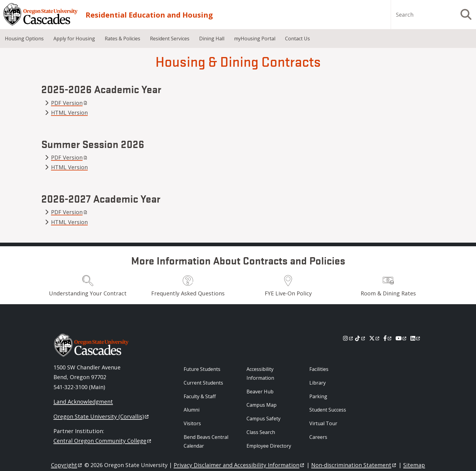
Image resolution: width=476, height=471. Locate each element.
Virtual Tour (323, 423)
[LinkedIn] (416, 338)
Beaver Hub (260, 392)
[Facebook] (388, 338)
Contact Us (297, 39)
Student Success (328, 410)
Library (318, 383)
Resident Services (170, 39)
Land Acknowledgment (83, 402)
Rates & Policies (122, 39)
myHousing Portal (255, 39)
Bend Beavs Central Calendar (206, 441)
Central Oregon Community (103, 441)
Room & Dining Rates (388, 293)
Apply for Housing (74, 39)
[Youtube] (401, 338)
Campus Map (262, 405)
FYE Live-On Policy (288, 293)
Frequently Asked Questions (188, 293)
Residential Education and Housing (149, 15)
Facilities (319, 369)
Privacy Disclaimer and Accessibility (239, 465)
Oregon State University (102, 416)
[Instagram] (348, 338)
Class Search (261, 432)
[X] (375, 338)
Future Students (202, 369)
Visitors (192, 423)
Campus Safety (263, 419)
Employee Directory (269, 446)
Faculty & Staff (200, 396)
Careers (318, 437)
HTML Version (69, 113)
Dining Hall (212, 39)
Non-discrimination (354, 465)
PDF (70, 103)
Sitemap (414, 465)
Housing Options (24, 39)
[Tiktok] (360, 338)
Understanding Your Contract (88, 293)
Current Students (203, 383)
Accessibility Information (260, 373)
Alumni (192, 410)
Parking (318, 396)
